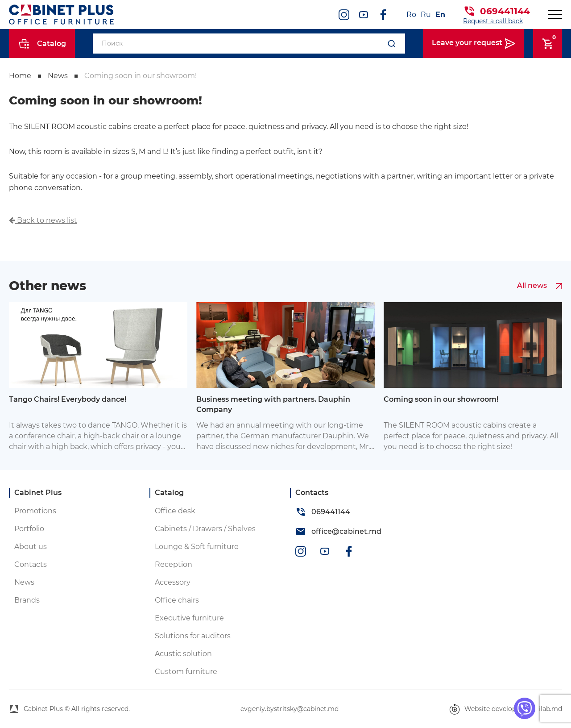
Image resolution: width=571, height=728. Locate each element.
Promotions (35, 511)
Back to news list (43, 220)
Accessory (173, 582)
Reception (174, 564)
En (440, 15)
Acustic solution (183, 654)
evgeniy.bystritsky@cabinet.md (290, 709)
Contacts (31, 564)
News (58, 76)
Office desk (175, 511)
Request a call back (493, 21)
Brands (27, 600)
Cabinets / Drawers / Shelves (205, 529)
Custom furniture (186, 672)
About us (31, 547)
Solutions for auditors (193, 636)
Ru (426, 15)
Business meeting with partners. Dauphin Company (273, 404)
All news (540, 286)
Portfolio (29, 529)
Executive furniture (189, 618)
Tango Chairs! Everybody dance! (68, 399)
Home (20, 76)
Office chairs (177, 600)
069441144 (505, 11)
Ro (411, 15)
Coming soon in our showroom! (141, 76)
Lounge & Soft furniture (197, 547)
